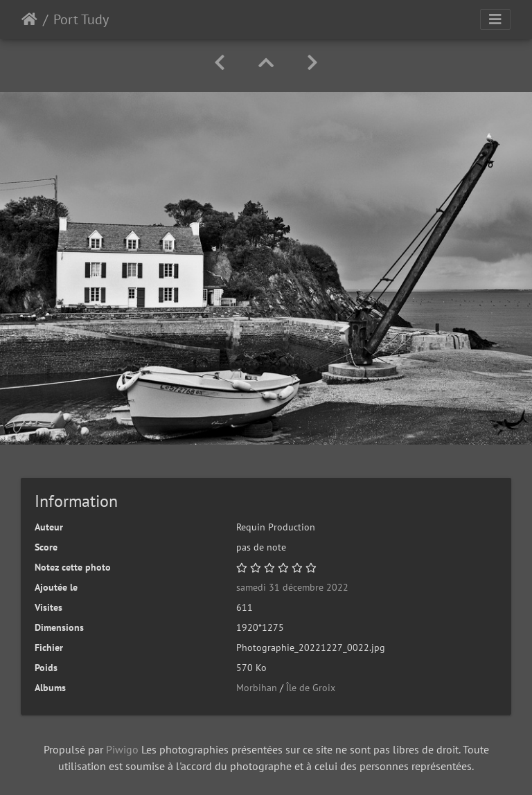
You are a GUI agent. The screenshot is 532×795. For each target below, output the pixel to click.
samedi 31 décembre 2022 (292, 587)
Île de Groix (311, 688)
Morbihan (257, 688)
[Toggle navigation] (495, 19)
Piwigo (122, 749)
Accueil (29, 19)
